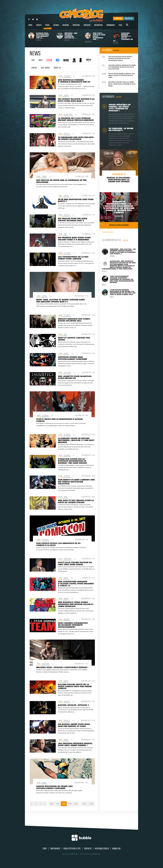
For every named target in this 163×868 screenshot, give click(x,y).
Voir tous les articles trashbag (119, 225)
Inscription (129, 19)
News (47, 26)
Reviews (66, 26)
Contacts (88, 854)
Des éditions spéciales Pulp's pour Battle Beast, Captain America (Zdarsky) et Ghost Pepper (119, 84)
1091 (91, 804)
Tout (33, 60)
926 (59, 804)
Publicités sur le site (72, 854)
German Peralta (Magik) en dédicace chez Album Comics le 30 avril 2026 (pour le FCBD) (118, 75)
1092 (91, 809)
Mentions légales (102, 854)
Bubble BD (116, 854)
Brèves (39, 26)
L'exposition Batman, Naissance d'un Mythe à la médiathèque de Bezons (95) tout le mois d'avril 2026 (119, 67)
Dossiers (87, 26)
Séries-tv (57, 68)
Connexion (118, 19)
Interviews (98, 26)
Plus (120, 26)
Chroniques (111, 26)
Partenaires (55, 854)
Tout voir (116, 51)
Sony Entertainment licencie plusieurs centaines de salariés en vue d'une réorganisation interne (117, 58)
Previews (76, 26)
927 (65, 804)
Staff (45, 854)
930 (83, 804)
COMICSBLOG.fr (108, 232)
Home (30, 26)
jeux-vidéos (45, 68)
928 (71, 804)
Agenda (56, 26)
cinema (34, 68)
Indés (40, 60)
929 (77, 804)
